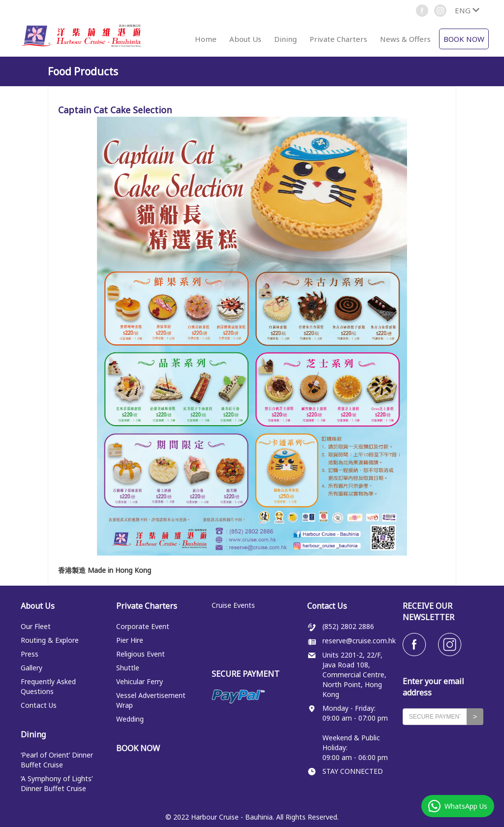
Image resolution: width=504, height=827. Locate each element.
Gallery (31, 668)
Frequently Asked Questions (48, 686)
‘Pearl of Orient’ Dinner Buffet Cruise (57, 760)
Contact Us (39, 705)
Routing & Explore (50, 640)
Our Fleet (36, 626)
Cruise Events (233, 605)
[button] (467, 10)
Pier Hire (130, 640)
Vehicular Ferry (140, 681)
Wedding (130, 719)
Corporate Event (143, 626)
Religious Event (141, 654)
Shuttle (128, 668)
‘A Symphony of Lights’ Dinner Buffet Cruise (57, 783)
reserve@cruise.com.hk (359, 641)
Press (30, 654)
